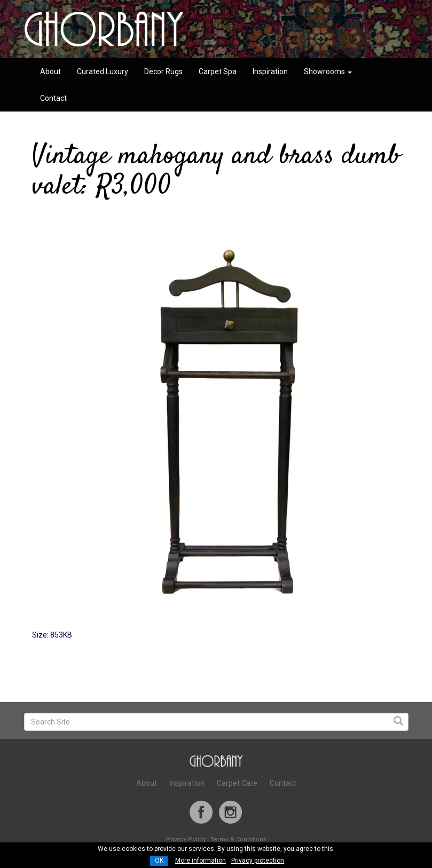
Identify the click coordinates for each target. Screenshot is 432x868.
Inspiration (270, 71)
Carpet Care (237, 783)
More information (201, 861)
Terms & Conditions (238, 839)
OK (159, 861)
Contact (53, 98)
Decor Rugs (163, 71)
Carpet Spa (218, 71)
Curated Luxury (103, 71)
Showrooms (328, 71)
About (50, 71)
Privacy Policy (186, 839)
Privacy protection (258, 861)
